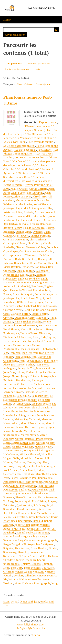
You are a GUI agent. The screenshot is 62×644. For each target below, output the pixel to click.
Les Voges (25, 407)
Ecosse (24, 275)
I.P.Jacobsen (24, 337)
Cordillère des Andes (32, 251)
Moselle (8, 462)
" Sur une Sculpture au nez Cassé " (27, 175)
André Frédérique (31, 208)
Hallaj (53, 318)
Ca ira (47, 232)
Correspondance (13, 255)
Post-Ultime (39, 501)
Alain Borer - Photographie (27, 193)
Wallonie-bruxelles (30, 579)
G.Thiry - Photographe (30, 302)
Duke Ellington (25, 271)
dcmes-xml (26, 602)
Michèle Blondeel (30, 454)
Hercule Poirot (29, 333)
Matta (7, 447)
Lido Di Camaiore (42, 407)
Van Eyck (38, 572)
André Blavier (24, 204)
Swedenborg (11, 556)
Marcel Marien (29, 435)
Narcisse (8, 466)
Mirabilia (46, 454)
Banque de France (31, 220)
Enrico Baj (24, 286)
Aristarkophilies (13, 212)
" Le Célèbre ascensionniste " (30, 144)
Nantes (31, 462)
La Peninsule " (36, 388)
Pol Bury (8, 501)
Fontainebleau (41, 290)
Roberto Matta (12, 529)
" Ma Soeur (20, 157)
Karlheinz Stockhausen (17, 380)
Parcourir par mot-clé (39, 63)
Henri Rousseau (48, 325)
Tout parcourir (13, 63)
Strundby (23, 552)
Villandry (30, 575)
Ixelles (32, 341)
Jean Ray (8, 357)
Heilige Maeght (32, 322)
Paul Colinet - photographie (20, 486)
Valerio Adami (23, 572)
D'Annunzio (31, 255)
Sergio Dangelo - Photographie (21, 544)
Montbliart (27, 458)
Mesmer (8, 450)
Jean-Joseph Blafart (31, 361)
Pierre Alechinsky (32, 493)
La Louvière (20, 388)
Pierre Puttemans (26, 497)
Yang (55, 583)
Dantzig (32, 259)
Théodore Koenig (13, 560)
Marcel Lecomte (13, 431)
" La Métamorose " (37, 134)
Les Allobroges (21, 404)
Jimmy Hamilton (45, 368)
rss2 (6, 605)
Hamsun (8, 322)
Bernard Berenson (41, 224)
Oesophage (28, 474)
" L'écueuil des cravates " (38, 126)
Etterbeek (37, 286)
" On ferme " (19, 161)
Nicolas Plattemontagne (41, 466)
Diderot (53, 263)
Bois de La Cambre (34, 228)
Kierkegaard (39, 380)
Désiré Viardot (38, 263)
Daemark (9, 259)
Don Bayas (41, 267)
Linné (14, 411)
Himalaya (45, 333)
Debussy (8, 263)
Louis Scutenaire (40, 411)
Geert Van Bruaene (35, 310)
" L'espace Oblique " (39, 128)
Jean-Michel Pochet (23, 364)
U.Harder (9, 572)
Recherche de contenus (17, 69)
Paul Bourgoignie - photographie (23, 482)
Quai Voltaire (24, 505)
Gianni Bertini (40, 314)
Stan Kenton (22, 548)
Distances (27, 267)
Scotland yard (12, 536)
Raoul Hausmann (27, 509)
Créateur (29, 84)
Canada (8, 236)
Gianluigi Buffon (21, 314)
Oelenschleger (12, 474)
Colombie (52, 247)
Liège (6, 411)
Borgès (50, 228)
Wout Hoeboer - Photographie (32, 583)
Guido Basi (42, 318)
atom (6, 602)
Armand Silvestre (28, 216)
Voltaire (13, 579)
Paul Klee (24, 490)
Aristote (28, 212)
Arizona (39, 212)
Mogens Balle (11, 458)
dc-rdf (15, 602)
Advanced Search (15, 35)
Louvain (8, 415)
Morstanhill (42, 458)
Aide (38, 69)
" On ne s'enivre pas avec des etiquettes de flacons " (30, 163)
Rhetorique (25, 521)
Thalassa (53, 556)
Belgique (23, 224)
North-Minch (28, 470)
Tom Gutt (16, 568)
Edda (32, 275)
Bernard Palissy (12, 228)
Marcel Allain (11, 423)
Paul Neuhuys (39, 490)
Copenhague (11, 251)
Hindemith (10, 337)
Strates (53, 548)
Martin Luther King (23, 443)
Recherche (56, 30)
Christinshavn (38, 239)
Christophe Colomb (15, 243)
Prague (52, 501)
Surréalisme (37, 552)
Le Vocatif (44, 400)
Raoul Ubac (45, 509)
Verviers (18, 575)
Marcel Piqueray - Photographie (34, 439)
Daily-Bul (21, 259)
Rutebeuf (28, 529)
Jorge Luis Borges (46, 372)
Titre (20, 84)
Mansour (47, 419)
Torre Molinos (32, 568)
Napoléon (42, 462)
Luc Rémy (20, 415)
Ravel (6, 513)
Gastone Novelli (13, 310)
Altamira (21, 200)
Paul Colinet (51, 482)
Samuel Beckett (26, 532)
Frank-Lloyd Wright (33, 298)
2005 (6, 189)
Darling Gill (45, 259)
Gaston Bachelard (25, 306)
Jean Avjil (15, 353)
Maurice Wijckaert (23, 447)
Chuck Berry (35, 243)
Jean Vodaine (22, 357)
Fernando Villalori (21, 290)
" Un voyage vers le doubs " (36, 181)
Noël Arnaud (11, 470)
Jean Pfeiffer (46, 353)
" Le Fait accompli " (25, 150)
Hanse (18, 322)
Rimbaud (38, 521)
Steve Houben (39, 548)
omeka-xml (47, 602)
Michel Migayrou (45, 450)
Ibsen (36, 337)
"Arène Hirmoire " (14, 185)
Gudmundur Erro (25, 318)
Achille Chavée (19, 189)
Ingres (51, 337)
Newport (20, 466)
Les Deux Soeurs (41, 404)
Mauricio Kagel (43, 447)
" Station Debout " (28, 173)
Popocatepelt (23, 501)
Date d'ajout (42, 84)
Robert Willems (40, 525)
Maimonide (21, 419)
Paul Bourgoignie (42, 478)
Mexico (18, 450)
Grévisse (8, 318)
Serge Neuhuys (30, 536)
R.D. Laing (39, 505)
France (7, 294)
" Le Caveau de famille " (41, 142)
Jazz (6, 353)
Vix (5, 579)
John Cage (9, 372)
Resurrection (19, 517)
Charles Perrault (40, 236)
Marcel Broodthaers (32, 423)
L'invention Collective (16, 384)
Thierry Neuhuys (31, 564)
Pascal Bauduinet (21, 478)
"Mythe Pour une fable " (39, 185)
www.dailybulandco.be (30, 624)
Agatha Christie (38, 189)
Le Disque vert (40, 396)
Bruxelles (9, 232)
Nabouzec (20, 462)
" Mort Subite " (36, 157)
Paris (6, 478)
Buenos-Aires (23, 232)
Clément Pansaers (26, 247)
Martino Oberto (45, 443)
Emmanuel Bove (26, 282)
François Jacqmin (23, 294)
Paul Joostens (46, 486)
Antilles (48, 208)
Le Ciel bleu (24, 396)
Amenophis (34, 200)
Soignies (8, 548)
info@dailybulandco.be (31, 628)
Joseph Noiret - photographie (38, 376)
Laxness (29, 392)
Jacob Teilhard (45, 341)
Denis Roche (21, 263)
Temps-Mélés (38, 556)
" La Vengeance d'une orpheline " (34, 138)
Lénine (7, 404)
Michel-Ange (11, 454)
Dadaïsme (45, 255)
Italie (23, 341)
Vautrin (8, 575)
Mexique (29, 450)
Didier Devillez (12, 267)
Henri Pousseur (28, 325)
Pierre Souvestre (48, 497)
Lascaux (50, 388)
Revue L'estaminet (39, 517)
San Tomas (43, 532)
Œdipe (41, 470)
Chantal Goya (21, 236)
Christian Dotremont (16, 239)
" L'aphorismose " (47, 122)
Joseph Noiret (11, 376)
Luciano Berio (35, 415)
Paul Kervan (10, 490)
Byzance (38, 232)
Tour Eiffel (48, 568)
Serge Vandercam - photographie (38, 540)
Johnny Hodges (26, 372)
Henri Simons (11, 329)
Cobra (42, 247)
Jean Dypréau (30, 353)
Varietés (50, 572)
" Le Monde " (45, 150)
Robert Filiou (22, 525)
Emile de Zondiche (29, 279)
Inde (43, 337)
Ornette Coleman (46, 474)
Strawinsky (10, 552)
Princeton (9, 505)
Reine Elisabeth (20, 513)
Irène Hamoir (11, 341)
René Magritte (39, 513)
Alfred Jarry (39, 196)
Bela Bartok (10, 224)
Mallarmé (35, 419)
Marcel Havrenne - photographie (36, 427)
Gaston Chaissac (47, 306)
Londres (24, 411)
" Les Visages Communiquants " (31, 152)
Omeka (36, 635)
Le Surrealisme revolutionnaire (28, 398)
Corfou (49, 251)
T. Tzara (24, 556)
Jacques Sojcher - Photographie (39, 349)
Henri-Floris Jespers (33, 329)
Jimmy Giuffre (26, 368)
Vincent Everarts (47, 575)
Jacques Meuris (12, 345)
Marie (7, 443)
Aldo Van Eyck (23, 196)
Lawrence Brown (13, 392)
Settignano (48, 544)
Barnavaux (50, 220)
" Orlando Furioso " (28, 169)
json (37, 602)
